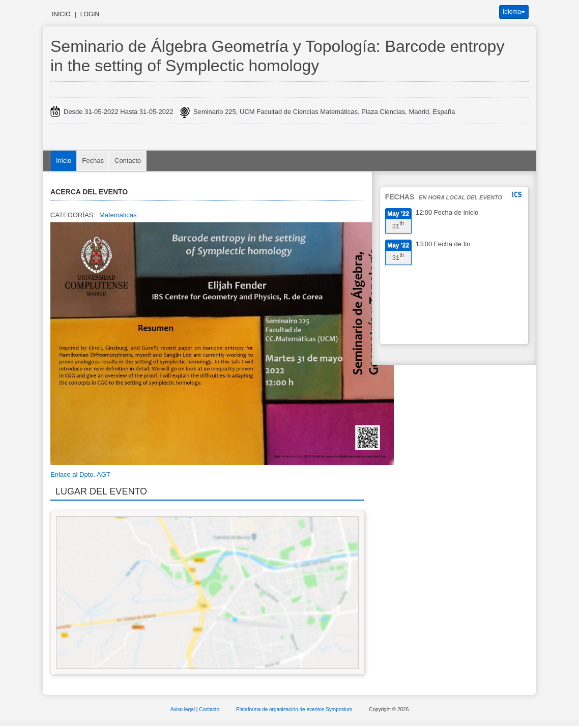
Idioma (514, 12)
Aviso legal (183, 709)
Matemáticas (118, 215)
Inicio (61, 14)
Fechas (93, 161)
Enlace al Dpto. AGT (80, 474)
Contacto (128, 161)
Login (90, 14)
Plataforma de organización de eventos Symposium (295, 709)
